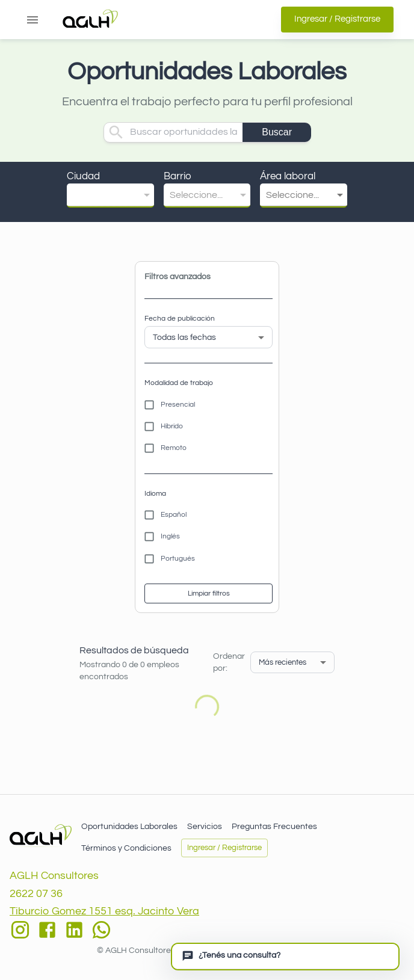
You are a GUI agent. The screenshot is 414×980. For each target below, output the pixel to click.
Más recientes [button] (283, 662)
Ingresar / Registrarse (337, 19)
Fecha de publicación (180, 319)
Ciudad (83, 176)
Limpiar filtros (209, 593)
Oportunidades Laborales (129, 827)
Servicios (205, 827)
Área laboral (288, 176)
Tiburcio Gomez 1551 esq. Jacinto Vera (104, 911)
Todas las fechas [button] (184, 337)
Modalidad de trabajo (179, 383)
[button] (110, 195)
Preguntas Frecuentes (274, 827)
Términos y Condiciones (126, 848)
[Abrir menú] (32, 20)
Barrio (178, 176)
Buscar (277, 132)
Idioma (155, 494)
